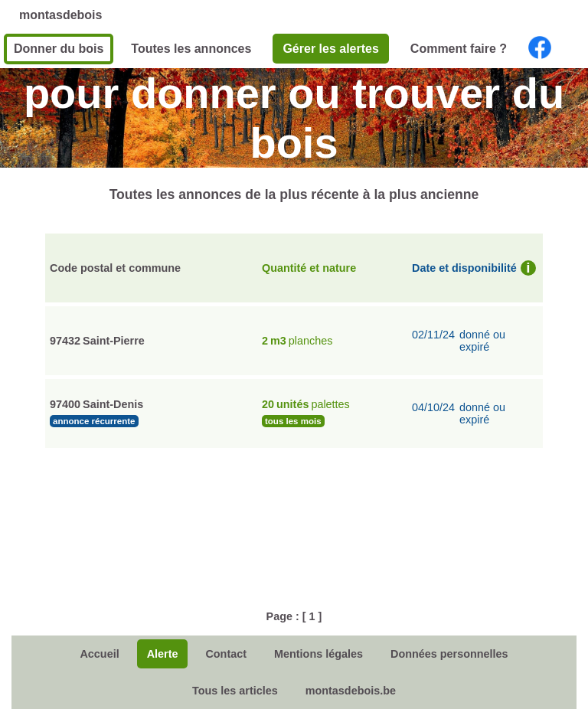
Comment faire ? (459, 49)
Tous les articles (235, 691)
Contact (226, 654)
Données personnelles (449, 654)
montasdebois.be (351, 691)
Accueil (99, 654)
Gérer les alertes (330, 49)
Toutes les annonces (191, 49)
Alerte (163, 654)
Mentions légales (318, 654)
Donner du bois (59, 49)
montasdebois (60, 15)
